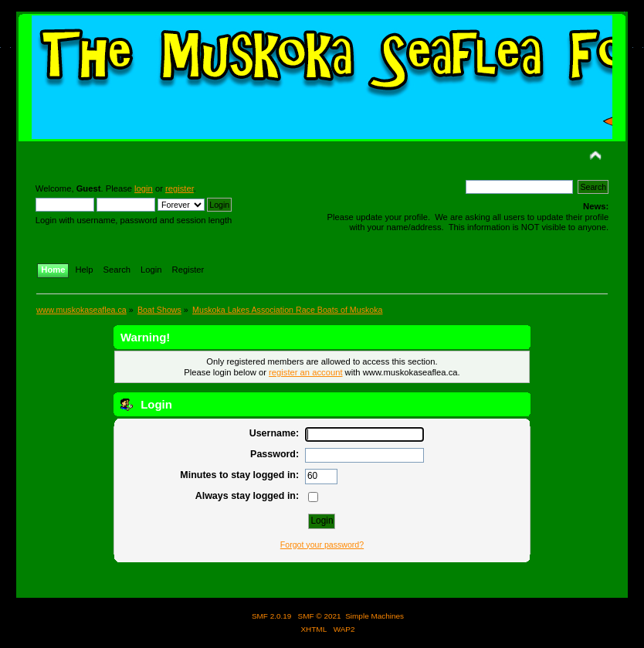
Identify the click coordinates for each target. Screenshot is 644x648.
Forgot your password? (322, 545)
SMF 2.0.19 (272, 616)
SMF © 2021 (320, 616)
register (180, 188)
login (144, 188)
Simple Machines (375, 616)
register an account (305, 372)
